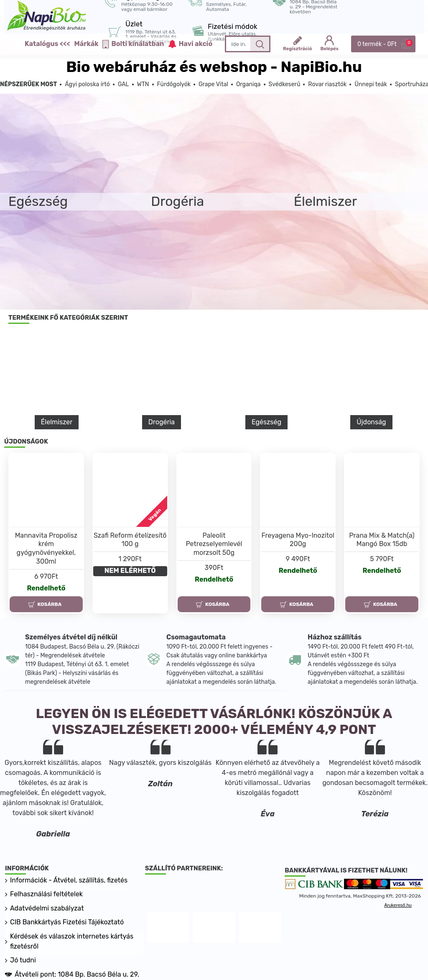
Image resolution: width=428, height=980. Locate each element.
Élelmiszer (57, 422)
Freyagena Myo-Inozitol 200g (298, 540)
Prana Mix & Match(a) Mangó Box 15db (382, 540)
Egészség (266, 422)
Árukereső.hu (398, 906)
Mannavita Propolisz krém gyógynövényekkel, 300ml (46, 548)
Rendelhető (46, 588)
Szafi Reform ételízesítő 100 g (130, 540)
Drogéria (162, 422)
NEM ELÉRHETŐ (130, 571)
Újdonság (371, 422)
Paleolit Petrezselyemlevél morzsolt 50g (214, 544)
